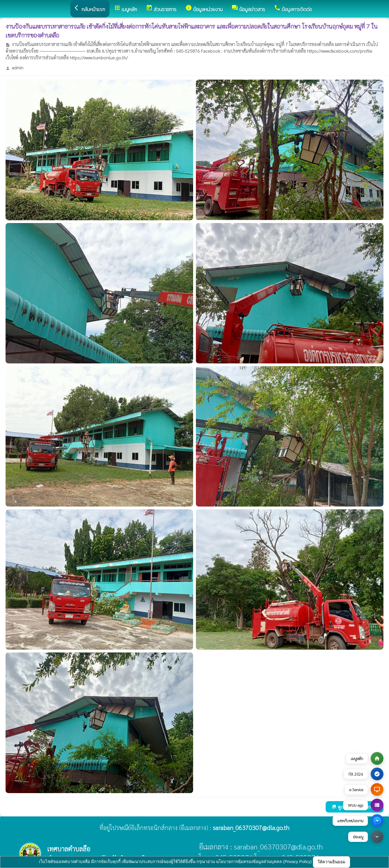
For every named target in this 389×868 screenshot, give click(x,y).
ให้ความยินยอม (331, 862)
